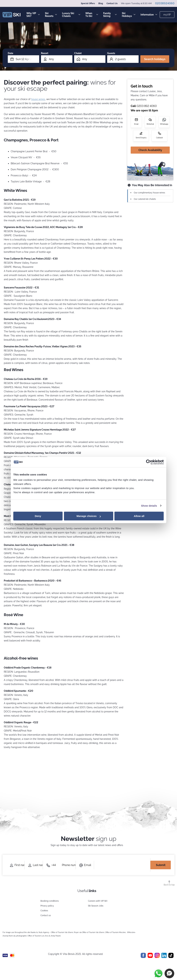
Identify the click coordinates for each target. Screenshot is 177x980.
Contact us (46, 915)
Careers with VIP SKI (98, 901)
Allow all (139, 516)
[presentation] (124, 865)
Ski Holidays (129, 15)
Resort (45, 53)
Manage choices (89, 516)
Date (10, 53)
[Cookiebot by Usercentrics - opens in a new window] (149, 462)
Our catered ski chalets (145, 199)
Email (136, 124)
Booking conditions (50, 901)
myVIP (167, 15)
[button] (169, 973)
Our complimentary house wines (149, 193)
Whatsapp (164, 124)
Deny (38, 516)
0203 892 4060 (147, 106)
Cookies (44, 911)
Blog (101, 3)
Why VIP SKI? (33, 15)
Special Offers (88, 3)
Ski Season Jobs (96, 906)
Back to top (169, 885)
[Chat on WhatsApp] (159, 973)
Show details (149, 506)
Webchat (150, 124)
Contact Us (112, 3)
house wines (38, 99)
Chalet (78, 53)
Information (149, 15)
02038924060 (165, 3)
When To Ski (92, 15)
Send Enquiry (141, 138)
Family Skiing (110, 15)
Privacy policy (47, 906)
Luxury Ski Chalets (71, 15)
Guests (111, 53)
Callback (159, 138)
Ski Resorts (51, 15)
